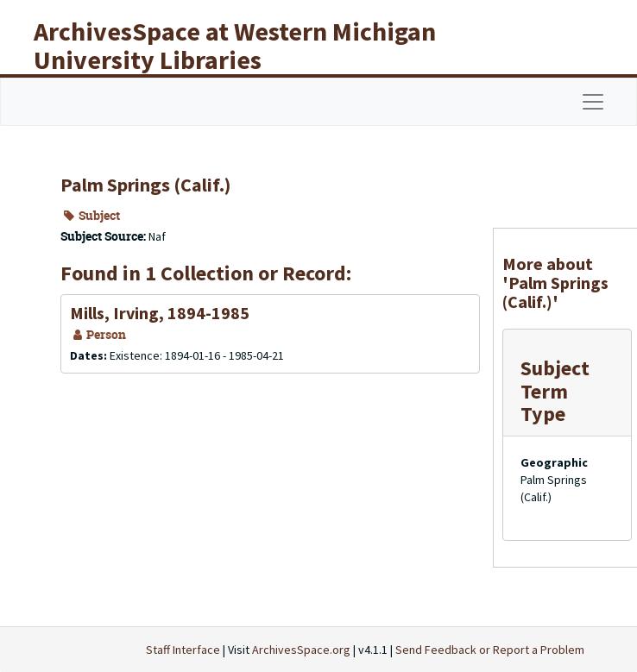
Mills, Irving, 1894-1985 (160, 313)
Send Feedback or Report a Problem (490, 650)
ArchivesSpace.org (301, 650)
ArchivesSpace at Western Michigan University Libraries (235, 45)
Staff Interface (183, 650)
